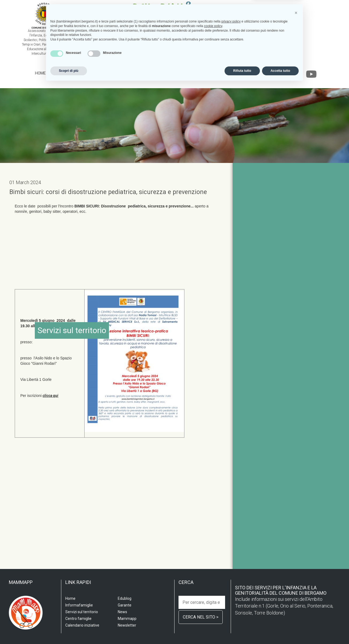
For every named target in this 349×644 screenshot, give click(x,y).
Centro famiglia (137, 73)
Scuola (58, 73)
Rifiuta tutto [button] (242, 630)
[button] (296, 572)
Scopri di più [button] (69, 630)
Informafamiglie (176, 73)
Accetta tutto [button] (280, 630)
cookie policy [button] (213, 585)
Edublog (254, 73)
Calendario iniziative (219, 73)
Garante (276, 73)
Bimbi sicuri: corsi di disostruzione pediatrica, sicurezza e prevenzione (108, 192)
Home (40, 73)
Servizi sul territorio (93, 73)
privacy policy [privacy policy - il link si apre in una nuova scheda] (231, 580)
